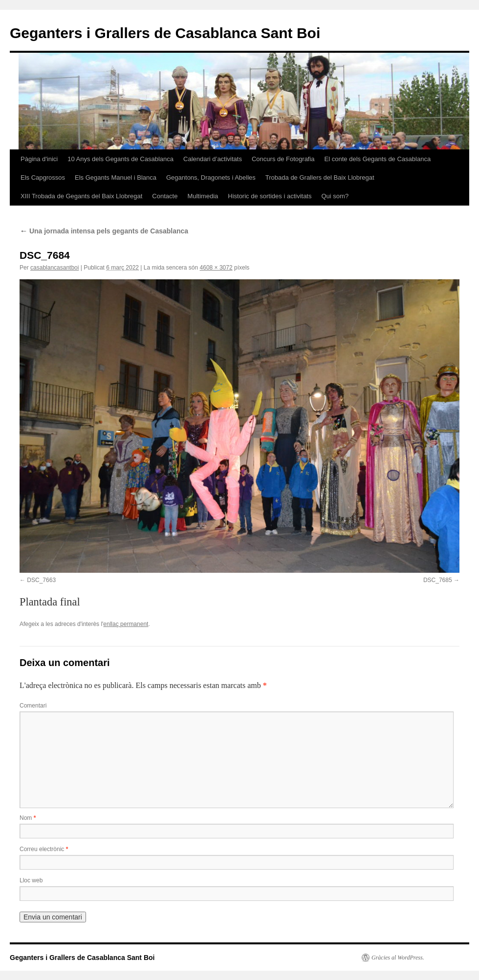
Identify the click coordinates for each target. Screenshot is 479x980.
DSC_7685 (438, 580)
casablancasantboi (54, 268)
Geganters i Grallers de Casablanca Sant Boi (165, 33)
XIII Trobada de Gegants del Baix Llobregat (81, 196)
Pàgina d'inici (39, 159)
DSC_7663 (41, 580)
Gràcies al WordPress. (398, 958)
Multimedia (203, 196)
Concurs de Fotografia (283, 159)
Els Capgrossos (43, 177)
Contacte (165, 196)
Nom (28, 818)
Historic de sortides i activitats (270, 196)
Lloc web (31, 880)
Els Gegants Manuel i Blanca (116, 177)
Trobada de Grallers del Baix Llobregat (320, 177)
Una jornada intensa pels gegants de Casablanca (104, 231)
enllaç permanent (126, 624)
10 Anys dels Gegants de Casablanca (120, 159)
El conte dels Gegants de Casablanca (378, 159)
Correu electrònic (44, 849)
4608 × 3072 (216, 268)
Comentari (33, 706)
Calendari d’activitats (213, 159)
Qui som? (335, 196)
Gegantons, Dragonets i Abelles (211, 177)
